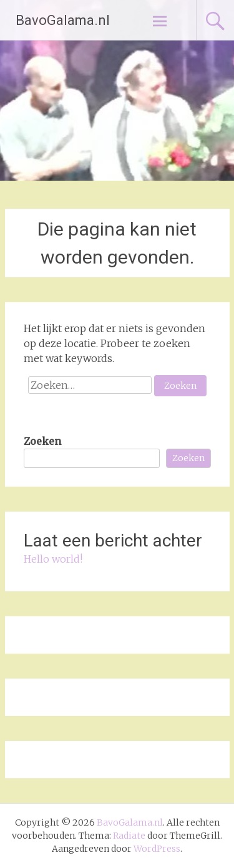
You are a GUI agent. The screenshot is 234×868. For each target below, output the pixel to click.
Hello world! (53, 559)
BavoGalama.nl (63, 20)
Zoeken (42, 441)
